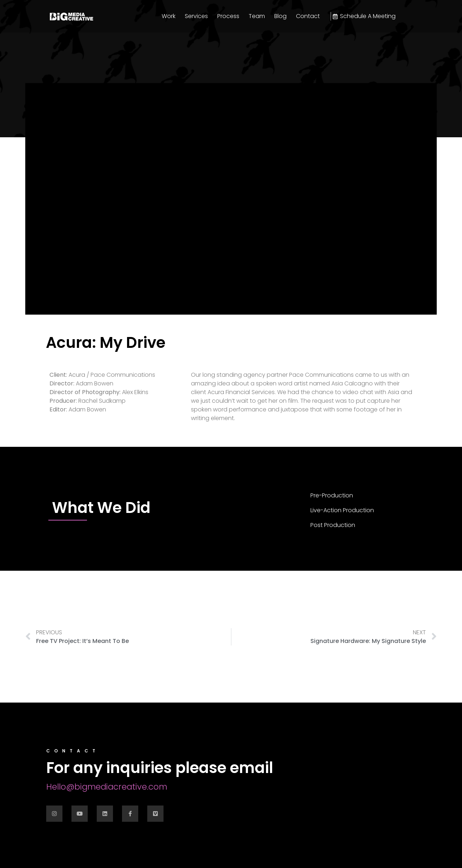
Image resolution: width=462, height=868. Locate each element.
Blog (280, 16)
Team (257, 16)
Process (228, 16)
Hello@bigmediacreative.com (107, 787)
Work (169, 16)
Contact (308, 16)
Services (196, 16)
